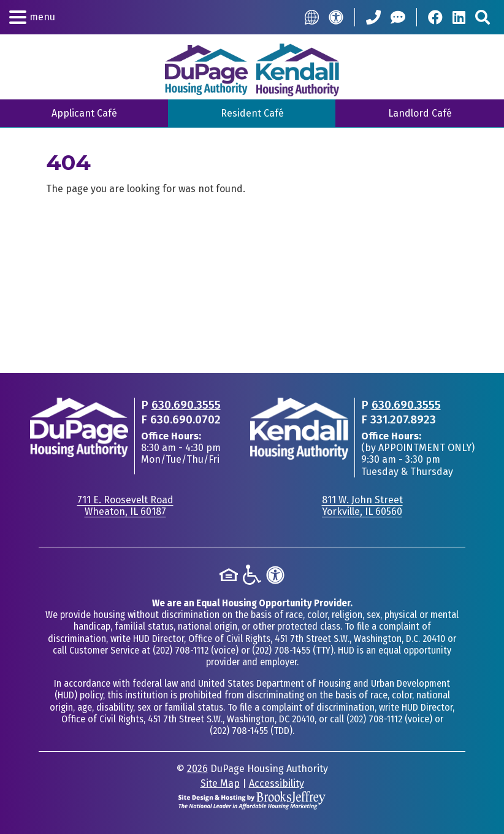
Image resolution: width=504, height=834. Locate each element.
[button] (32, 17)
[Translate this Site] (312, 17)
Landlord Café (420, 113)
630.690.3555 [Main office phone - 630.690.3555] (186, 405)
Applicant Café (84, 113)
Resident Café (252, 113)
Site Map (220, 783)
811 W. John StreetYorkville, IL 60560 (362, 506)
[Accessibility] (336, 17)
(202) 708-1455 (281, 650)
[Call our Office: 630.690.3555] (373, 17)
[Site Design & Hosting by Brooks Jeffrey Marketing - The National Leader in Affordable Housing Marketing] (252, 799)
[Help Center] (398, 17)
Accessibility (277, 783)
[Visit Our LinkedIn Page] (459, 17)
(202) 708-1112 (181, 650)
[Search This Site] (483, 17)
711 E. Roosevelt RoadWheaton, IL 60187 (125, 506)
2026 (197, 769)
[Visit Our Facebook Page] (435, 17)
